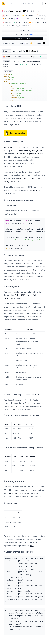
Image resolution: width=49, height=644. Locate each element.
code (14, 61)
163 (38, 11)
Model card (9, 43)
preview (7, 61)
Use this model (23, 38)
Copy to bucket (24, 34)
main (7, 51)
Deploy (25, 31)
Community (38, 43)
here (32, 546)
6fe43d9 (30, 57)
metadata (8, 72)
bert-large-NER (18, 11)
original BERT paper (15, 493)
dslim (6, 11)
